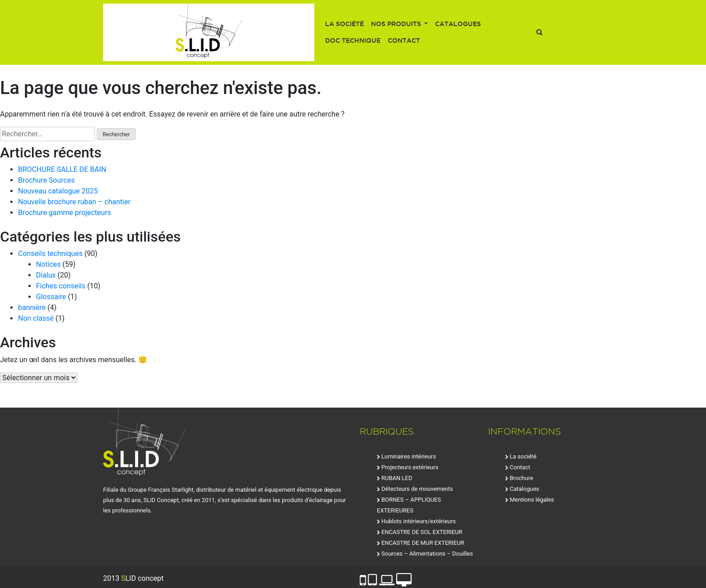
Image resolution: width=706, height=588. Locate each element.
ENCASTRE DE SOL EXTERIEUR (422, 532)
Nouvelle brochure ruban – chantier (74, 202)
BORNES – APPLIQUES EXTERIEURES (409, 505)
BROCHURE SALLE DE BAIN (62, 169)
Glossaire (51, 297)
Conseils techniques (50, 254)
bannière (32, 307)
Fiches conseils (61, 286)
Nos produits (397, 24)
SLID (209, 32)
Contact (404, 40)
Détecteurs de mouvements (417, 489)
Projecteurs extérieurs (410, 467)
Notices (48, 264)
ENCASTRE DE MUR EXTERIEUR (423, 543)
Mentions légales (532, 500)
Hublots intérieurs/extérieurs (419, 521)
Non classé (36, 318)
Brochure (521, 478)
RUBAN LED (397, 478)
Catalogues (458, 24)
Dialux (46, 275)
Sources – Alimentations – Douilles (427, 554)
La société (344, 24)
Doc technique (353, 40)
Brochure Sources (46, 180)
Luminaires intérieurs (409, 456)
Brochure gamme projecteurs (65, 213)
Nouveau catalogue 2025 (58, 191)
